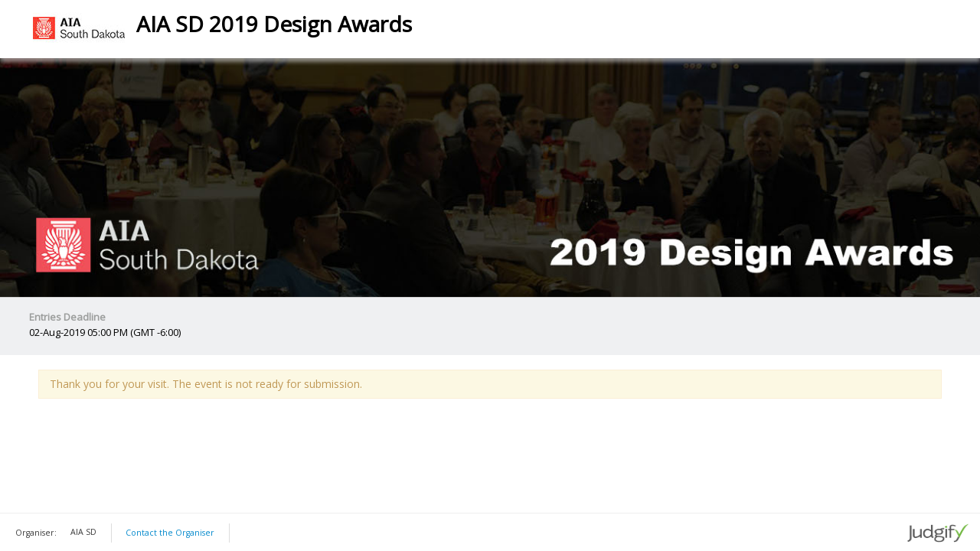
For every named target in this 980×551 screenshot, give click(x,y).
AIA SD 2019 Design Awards (274, 24)
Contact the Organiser (170, 533)
